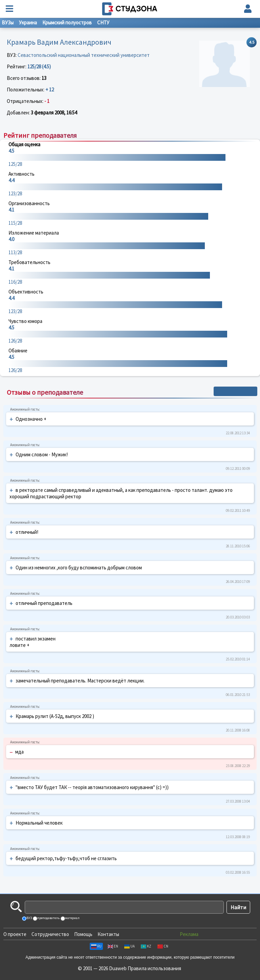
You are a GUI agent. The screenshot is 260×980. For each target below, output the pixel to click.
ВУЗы (8, 23)
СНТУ (103, 23)
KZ (146, 946)
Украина (28, 23)
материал (72, 918)
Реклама (189, 934)
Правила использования (154, 968)
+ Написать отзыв (235, 391)
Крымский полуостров (67, 23)
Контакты (108, 934)
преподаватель (48, 918)
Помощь (83, 934)
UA (129, 946)
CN (163, 946)
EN (113, 946)
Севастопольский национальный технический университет (84, 55)
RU (96, 946)
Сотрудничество (50, 934)
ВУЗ (29, 918)
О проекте (15, 934)
